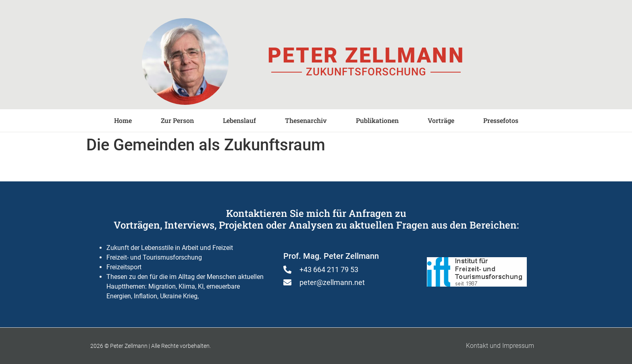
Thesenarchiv (306, 120)
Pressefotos (501, 120)
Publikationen (377, 120)
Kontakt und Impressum (500, 346)
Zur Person (177, 120)
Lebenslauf (239, 120)
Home (123, 120)
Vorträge (441, 120)
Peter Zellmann (366, 55)
